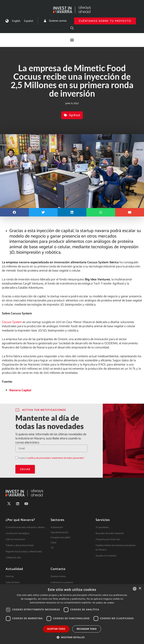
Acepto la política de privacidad (15, 458)
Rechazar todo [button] (87, 629)
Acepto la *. (52, 458)
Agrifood (74, 115)
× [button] (140, 588)
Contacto (58, 569)
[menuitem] (16, 21)
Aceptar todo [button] (56, 629)
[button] (72, 28)
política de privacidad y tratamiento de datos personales (56, 458)
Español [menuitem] (28, 21)
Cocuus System (12, 322)
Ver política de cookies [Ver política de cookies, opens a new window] (103, 603)
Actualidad (14, 569)
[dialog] (72, 614)
